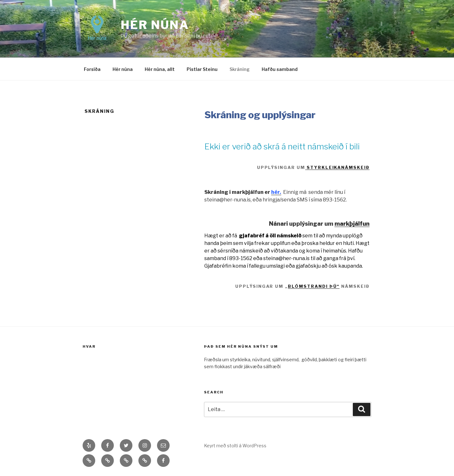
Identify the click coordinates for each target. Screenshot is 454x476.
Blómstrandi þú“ (314, 286)
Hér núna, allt (160, 69)
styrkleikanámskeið (337, 167)
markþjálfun (352, 224)
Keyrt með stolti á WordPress (235, 446)
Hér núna (155, 25)
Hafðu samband (280, 69)
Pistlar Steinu (202, 69)
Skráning (240, 69)
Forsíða (92, 69)
